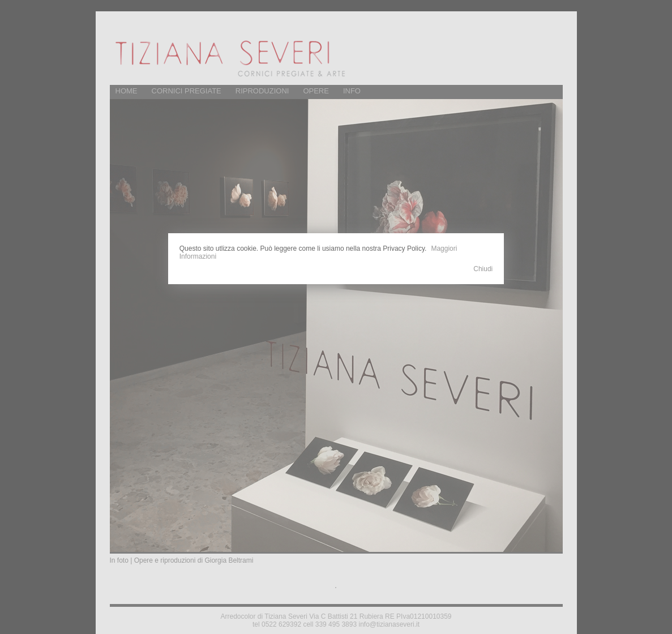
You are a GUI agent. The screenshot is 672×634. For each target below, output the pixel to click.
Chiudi (483, 269)
